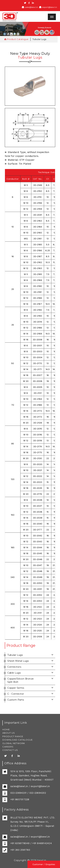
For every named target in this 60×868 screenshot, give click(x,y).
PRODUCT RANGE (13, 736)
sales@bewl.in (30, 7)
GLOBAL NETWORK (14, 743)
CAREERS (8, 747)
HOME (6, 729)
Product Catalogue (16, 39)
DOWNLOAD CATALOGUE (18, 740)
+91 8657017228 (20, 799)
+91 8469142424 (42, 843)
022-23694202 (38, 793)
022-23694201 (18, 793)
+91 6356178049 (20, 843)
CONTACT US (10, 750)
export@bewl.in (48, 7)
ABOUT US (9, 733)
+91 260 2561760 (20, 850)
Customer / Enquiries (44, 864)
